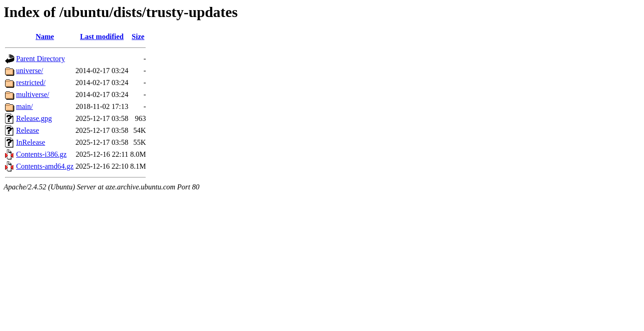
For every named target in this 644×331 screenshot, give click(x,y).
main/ (24, 106)
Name (45, 37)
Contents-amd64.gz (45, 166)
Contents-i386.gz (41, 154)
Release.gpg (34, 118)
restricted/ (31, 83)
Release (28, 130)
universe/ (30, 71)
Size (138, 37)
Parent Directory (40, 59)
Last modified (102, 37)
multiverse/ (33, 94)
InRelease (31, 142)
